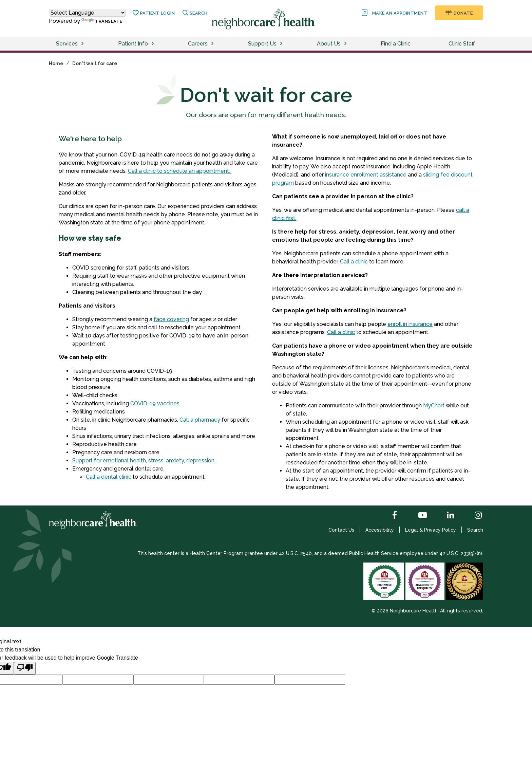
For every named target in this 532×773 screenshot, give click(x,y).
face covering (171, 319)
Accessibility (380, 530)
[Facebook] (389, 516)
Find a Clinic (396, 44)
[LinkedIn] (445, 516)
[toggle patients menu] (154, 44)
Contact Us (341, 530)
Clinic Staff (462, 44)
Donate (459, 13)
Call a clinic (354, 262)
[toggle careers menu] (213, 44)
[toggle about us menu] (346, 44)
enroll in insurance (410, 324)
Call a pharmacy (200, 420)
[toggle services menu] (83, 44)
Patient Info (133, 44)
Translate (102, 21)
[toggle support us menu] (282, 44)
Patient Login (154, 13)
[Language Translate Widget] (87, 13)
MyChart (434, 406)
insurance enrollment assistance (366, 175)
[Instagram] (473, 516)
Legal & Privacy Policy (431, 530)
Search (475, 530)
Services (67, 44)
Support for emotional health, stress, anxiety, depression (144, 461)
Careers (198, 44)
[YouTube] (417, 516)
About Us (329, 44)
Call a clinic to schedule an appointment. (180, 171)
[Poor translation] (25, 668)
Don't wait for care (95, 63)
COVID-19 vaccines (155, 403)
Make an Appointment (394, 13)
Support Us (262, 44)
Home (56, 63)
